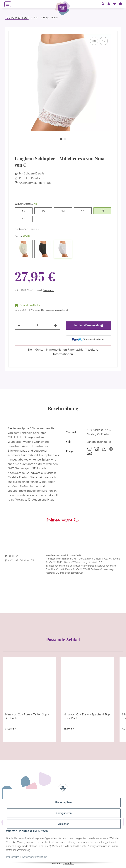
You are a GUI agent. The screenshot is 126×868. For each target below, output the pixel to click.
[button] (103, 4)
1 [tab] (61, 139)
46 (104, 210)
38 (25, 210)
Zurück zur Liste (18, 18)
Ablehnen (64, 824)
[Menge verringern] (19, 325)
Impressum (13, 857)
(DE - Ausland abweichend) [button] (54, 310)
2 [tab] (65, 139)
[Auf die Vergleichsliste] (94, 41)
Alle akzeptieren (64, 802)
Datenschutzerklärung (35, 857)
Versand (49, 290)
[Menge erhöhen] (56, 325)
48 (25, 218)
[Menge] (37, 325)
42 (65, 210)
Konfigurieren (64, 813)
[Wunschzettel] (115, 4)
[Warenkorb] (120, 4)
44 (85, 210)
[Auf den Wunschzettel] (104, 41)
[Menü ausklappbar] (8, 4)
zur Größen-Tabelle (27, 229)
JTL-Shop (69, 863)
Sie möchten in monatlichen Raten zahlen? (63, 352)
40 (45, 210)
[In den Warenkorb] (11, 29)
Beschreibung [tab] (63, 408)
